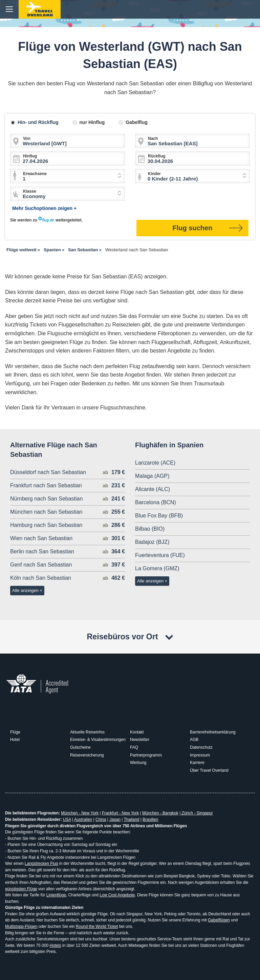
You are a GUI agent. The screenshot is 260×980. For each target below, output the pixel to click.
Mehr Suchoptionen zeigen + (44, 208)
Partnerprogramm (146, 755)
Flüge (15, 732)
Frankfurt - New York (120, 813)
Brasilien (150, 819)
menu (9, 9)
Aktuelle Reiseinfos (87, 732)
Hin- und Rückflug (38, 122)
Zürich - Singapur (197, 813)
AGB (194, 740)
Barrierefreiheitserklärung (213, 732)
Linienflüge (56, 895)
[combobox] (68, 176)
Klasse (30, 191)
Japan (115, 819)
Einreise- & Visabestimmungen (98, 740)
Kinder (154, 174)
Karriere (197, 763)
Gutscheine (80, 747)
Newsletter (140, 740)
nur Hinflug (92, 122)
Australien (83, 819)
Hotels (55, 945)
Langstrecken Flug (41, 864)
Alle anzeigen (25, 590)
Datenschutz (201, 747)
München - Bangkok (160, 813)
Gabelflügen (219, 920)
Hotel (15, 740)
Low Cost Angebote (117, 895)
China (101, 819)
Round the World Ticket (97, 926)
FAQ (134, 747)
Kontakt (137, 732)
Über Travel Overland (209, 770)
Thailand (131, 819)
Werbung (138, 763)
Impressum (200, 755)
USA (67, 819)
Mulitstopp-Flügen (21, 926)
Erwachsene (35, 174)
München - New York (80, 813)
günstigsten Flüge (21, 889)
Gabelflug (137, 122)
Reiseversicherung (87, 755)
